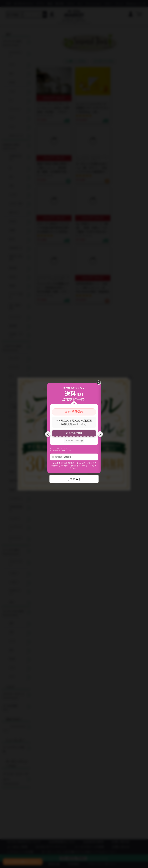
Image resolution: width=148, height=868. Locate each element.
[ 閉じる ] (74, 479)
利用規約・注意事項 (63, 457)
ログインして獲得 (74, 433)
